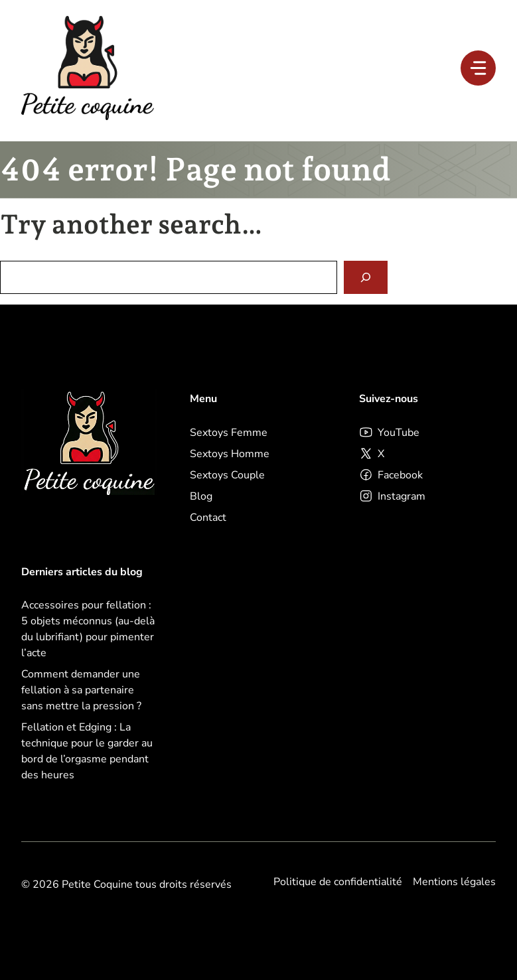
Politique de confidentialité (338, 882)
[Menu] (478, 68)
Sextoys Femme (229, 433)
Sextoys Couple (227, 475)
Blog (201, 496)
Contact (208, 518)
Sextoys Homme (230, 454)
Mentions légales (454, 882)
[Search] (366, 278)
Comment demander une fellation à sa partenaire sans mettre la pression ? (81, 690)
